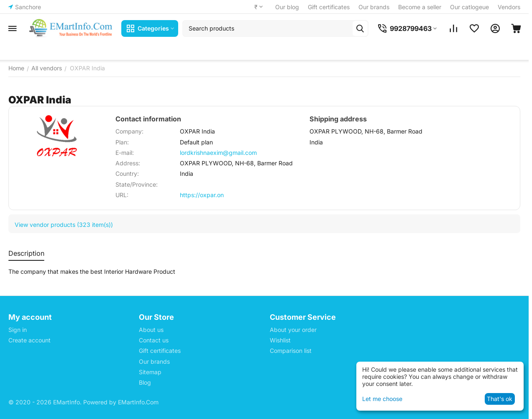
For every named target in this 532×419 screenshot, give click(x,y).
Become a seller (420, 7)
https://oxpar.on (202, 195)
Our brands (374, 7)
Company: (129, 131)
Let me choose (382, 399)
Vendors (509, 7)
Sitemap (150, 372)
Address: (128, 163)
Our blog (287, 7)
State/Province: (137, 184)
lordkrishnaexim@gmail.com (218, 153)
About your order (293, 330)
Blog (145, 382)
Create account (29, 340)
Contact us (154, 340)
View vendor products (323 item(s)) (64, 225)
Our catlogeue (469, 7)
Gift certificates (329, 7)
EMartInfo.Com (138, 402)
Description (26, 253)
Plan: (122, 142)
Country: (127, 174)
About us (151, 330)
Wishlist (280, 340)
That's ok (500, 399)
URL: (122, 195)
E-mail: (125, 153)
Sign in (18, 330)
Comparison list (291, 351)
